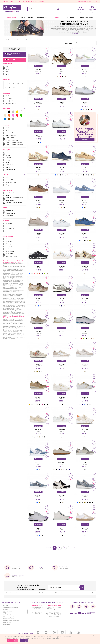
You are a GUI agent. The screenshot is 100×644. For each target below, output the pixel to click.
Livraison (6, 609)
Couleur (7, 109)
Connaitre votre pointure (10, 615)
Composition (8, 236)
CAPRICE (38, 233)
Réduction (8, 64)
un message (38, 613)
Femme (23, 17)
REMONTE (85, 70)
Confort (7, 125)
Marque (7, 150)
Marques (72, 17)
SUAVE (62, 70)
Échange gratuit (8, 611)
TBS (85, 168)
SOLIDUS (38, 70)
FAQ (5, 613)
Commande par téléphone (11, 607)
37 (14, 83)
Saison (6, 221)
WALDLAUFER (62, 135)
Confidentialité (7, 625)
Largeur (7, 93)
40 (6, 87)
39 (22, 83)
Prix (5, 208)
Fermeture (8, 190)
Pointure (7, 79)
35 (6, 83)
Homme (31, 17)
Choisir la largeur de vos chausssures (14, 617)
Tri (77, 43)
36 (10, 83)
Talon (6, 175)
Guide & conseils (88, 17)
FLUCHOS (62, 332)
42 (14, 87)
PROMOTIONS (59, 17)
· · (38, 71)
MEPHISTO (85, 233)
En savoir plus (74, 34)
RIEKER (38, 102)
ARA (62, 528)
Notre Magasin (7, 623)
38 (18, 83)
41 (10, 87)
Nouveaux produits (9, 619)
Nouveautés (12, 17)
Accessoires (44, 17)
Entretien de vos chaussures (11, 621)
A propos (6, 605)
